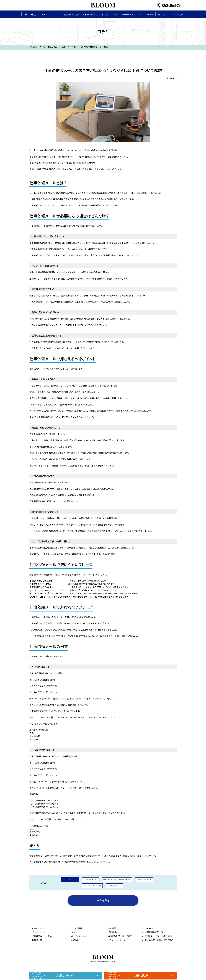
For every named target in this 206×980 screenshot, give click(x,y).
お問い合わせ (163, 14)
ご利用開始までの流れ (69, 14)
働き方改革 (114, 886)
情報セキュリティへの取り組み (158, 936)
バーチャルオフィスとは (132, 14)
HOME (32, 47)
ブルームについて (47, 14)
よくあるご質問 (103, 14)
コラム (116, 14)
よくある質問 (77, 928)
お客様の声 (88, 14)
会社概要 (112, 928)
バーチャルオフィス (90, 880)
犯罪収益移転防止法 (154, 932)
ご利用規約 (113, 932)
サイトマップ (150, 928)
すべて (70, 880)
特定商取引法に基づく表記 (120, 936)
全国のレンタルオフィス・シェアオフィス (117, 880)
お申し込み (178, 14)
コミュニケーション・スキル (92, 886)
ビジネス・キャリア (144, 880)
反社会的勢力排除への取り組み (159, 940)
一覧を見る (103, 900)
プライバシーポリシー (117, 940)
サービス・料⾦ (30, 14)
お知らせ (150, 14)
